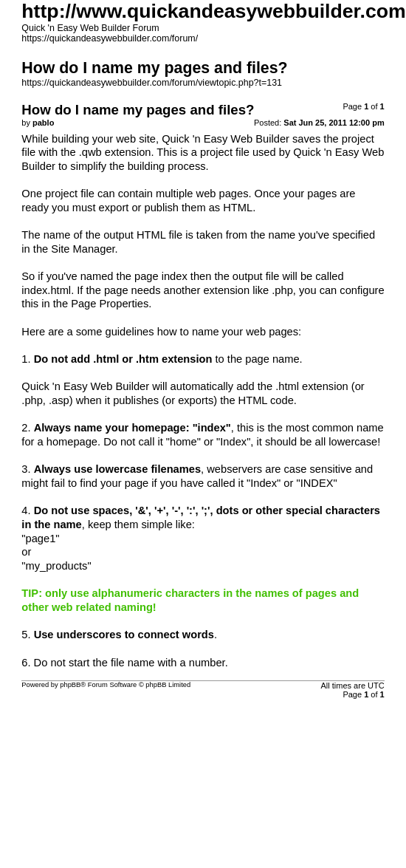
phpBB (70, 685)
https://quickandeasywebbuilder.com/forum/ (110, 38)
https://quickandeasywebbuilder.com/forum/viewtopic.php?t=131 (152, 83)
